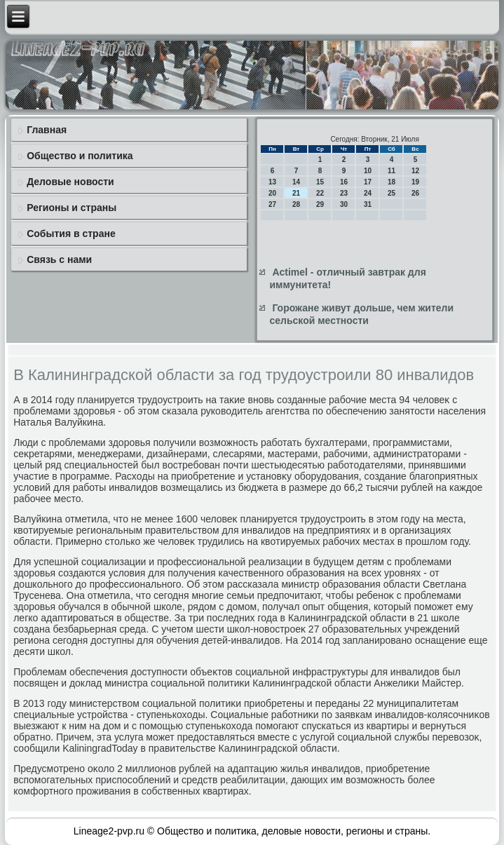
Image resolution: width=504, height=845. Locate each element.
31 (368, 204)
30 (344, 204)
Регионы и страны (71, 208)
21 (296, 193)
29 (320, 204)
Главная (47, 130)
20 (272, 193)
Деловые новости (70, 182)
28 (296, 204)
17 (368, 182)
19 (415, 182)
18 (391, 182)
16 (344, 182)
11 (391, 171)
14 (296, 182)
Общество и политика (80, 156)
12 (415, 171)
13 (272, 182)
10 (368, 171)
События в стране (71, 234)
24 (368, 193)
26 (415, 193)
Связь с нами (59, 259)
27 (272, 204)
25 (391, 193)
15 (320, 182)
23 (344, 193)
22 (320, 193)
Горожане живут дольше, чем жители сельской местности (361, 314)
